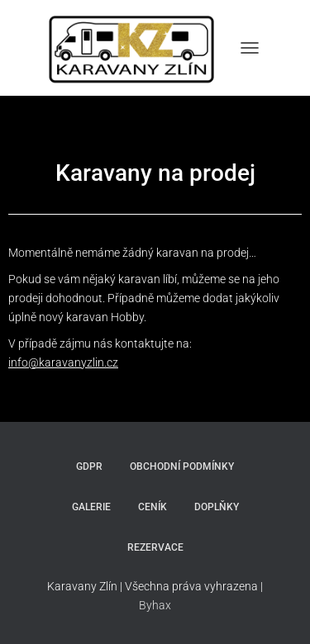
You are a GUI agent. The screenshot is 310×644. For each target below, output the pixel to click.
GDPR (89, 466)
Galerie (91, 507)
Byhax (155, 605)
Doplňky (217, 507)
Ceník (153, 507)
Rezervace (155, 547)
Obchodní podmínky (182, 466)
